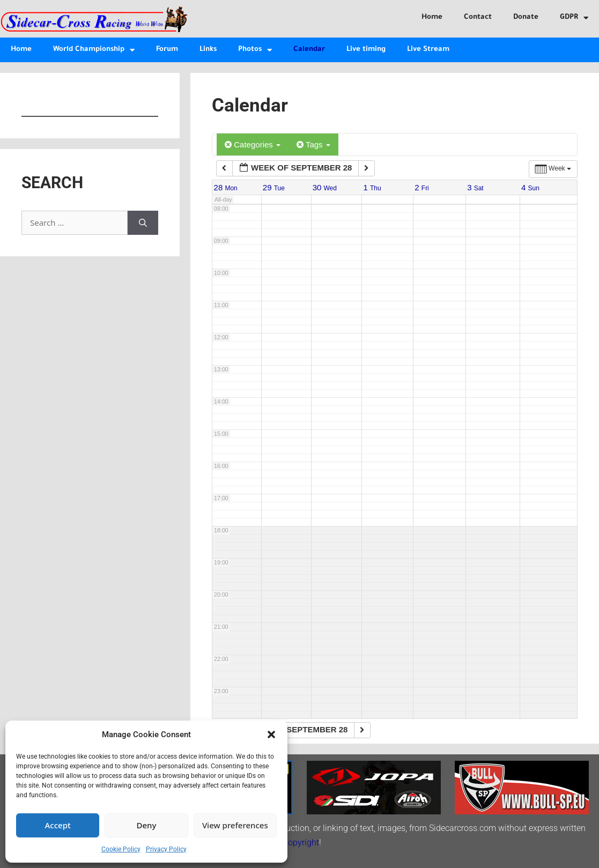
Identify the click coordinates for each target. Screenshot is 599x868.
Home (432, 17)
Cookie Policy (121, 849)
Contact (478, 17)
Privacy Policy (166, 849)
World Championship (94, 50)
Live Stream (428, 50)
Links (208, 50)
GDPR (574, 18)
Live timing (366, 50)
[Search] (143, 223)
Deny (147, 825)
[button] (271, 735)
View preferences (235, 825)
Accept (58, 825)
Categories (253, 144)
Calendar (309, 50)
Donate (526, 17)
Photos (255, 50)
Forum (167, 50)
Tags (313, 144)
